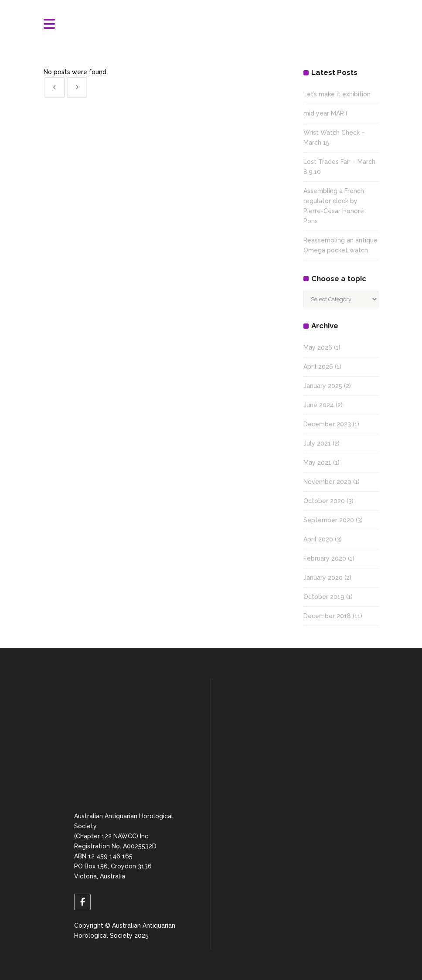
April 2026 (318, 367)
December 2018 (327, 616)
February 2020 (325, 558)
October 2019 (324, 597)
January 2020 (323, 578)
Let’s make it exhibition (337, 94)
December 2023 (327, 424)
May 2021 (317, 463)
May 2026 (318, 347)
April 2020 (318, 539)
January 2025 (323, 386)
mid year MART (326, 113)
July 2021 (317, 443)
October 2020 (324, 501)
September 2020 (329, 520)
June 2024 (319, 405)
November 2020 (327, 482)
